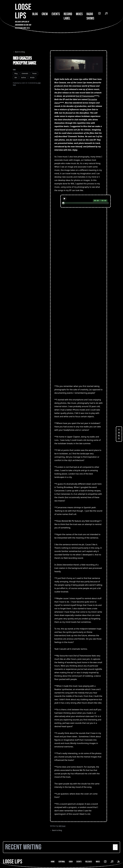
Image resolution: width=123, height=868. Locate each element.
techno (24, 78)
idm (16, 78)
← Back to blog (19, 52)
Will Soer (62, 826)
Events (56, 14)
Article (32, 78)
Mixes (79, 14)
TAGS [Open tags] (119, 434)
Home (53, 862)
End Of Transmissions (85, 96)
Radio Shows (90, 16)
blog (16, 73)
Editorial (62, 862)
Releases (89, 862)
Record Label (68, 16)
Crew (45, 14)
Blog (35, 14)
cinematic (25, 73)
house (34, 73)
